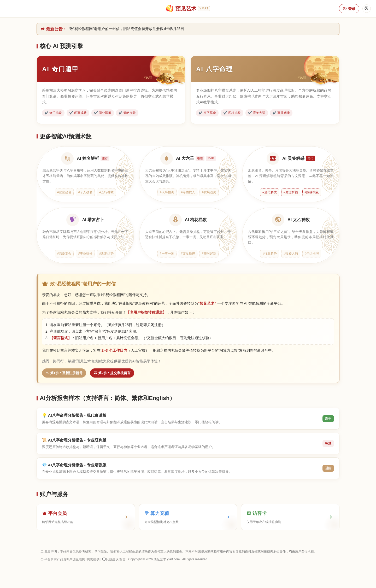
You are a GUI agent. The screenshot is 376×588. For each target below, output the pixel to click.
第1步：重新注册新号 (64, 373)
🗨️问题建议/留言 (114, 559)
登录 (349, 9)
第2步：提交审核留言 (112, 373)
